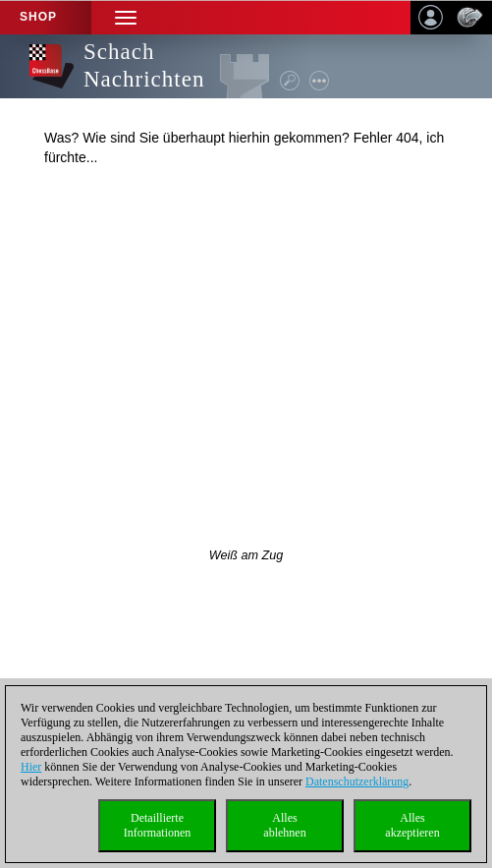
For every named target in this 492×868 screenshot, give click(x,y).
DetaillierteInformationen (158, 825)
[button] (126, 17)
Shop (38, 17)
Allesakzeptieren (412, 825)
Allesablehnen (284, 825)
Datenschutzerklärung (357, 781)
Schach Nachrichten (144, 65)
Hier (31, 767)
